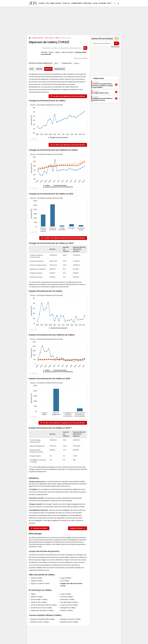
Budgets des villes (38, 38)
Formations (98, 78)
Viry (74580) (65, 581)
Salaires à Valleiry (37, 597)
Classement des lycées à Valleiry (42, 610)
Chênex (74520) (36, 578)
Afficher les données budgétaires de (40, 63)
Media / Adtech (56, 3)
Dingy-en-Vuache (67, 52)
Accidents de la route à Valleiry (41, 608)
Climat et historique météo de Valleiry (44, 605)
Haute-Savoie (49, 38)
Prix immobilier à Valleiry (39, 599)
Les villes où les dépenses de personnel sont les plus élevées (64, 238)
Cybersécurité (77, 3)
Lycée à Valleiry (66, 594)
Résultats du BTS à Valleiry (69, 622)
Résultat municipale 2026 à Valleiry (43, 619)
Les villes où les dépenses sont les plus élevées (69, 96)
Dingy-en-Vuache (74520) (40, 583)
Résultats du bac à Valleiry (40, 622)
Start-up (66, 3)
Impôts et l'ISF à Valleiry (39, 602)
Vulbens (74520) (36, 581)
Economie (102, 3)
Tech (47, 3)
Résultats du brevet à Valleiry (71, 619)
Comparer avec (66, 63)
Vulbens (58, 52)
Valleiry (57, 38)
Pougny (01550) (66, 578)
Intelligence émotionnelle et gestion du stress (102, 99)
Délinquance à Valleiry (68, 608)
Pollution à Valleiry (67, 610)
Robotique (87, 3)
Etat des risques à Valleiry (69, 602)
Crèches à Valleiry (67, 597)
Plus (110, 3)
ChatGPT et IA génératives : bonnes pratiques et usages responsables (103, 85)
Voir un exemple (115, 47)
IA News (42, 3)
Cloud (95, 3)
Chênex (51, 52)
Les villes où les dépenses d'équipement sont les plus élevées (64, 423)
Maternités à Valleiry (67, 599)
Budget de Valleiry (77, 528)
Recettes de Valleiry (39, 528)
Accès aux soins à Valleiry (69, 605)
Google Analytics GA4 (100, 92)
